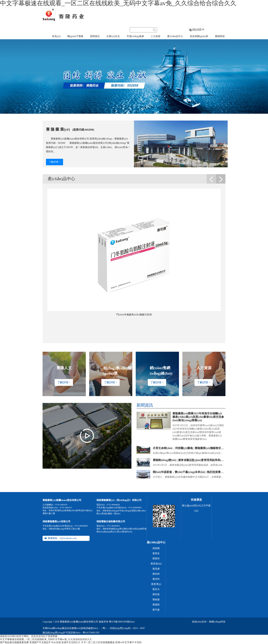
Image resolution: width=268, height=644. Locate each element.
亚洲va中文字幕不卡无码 (128, 642)
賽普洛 (156, 553)
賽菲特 (156, 579)
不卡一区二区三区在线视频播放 (98, 642)
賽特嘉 (156, 594)
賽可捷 (156, 610)
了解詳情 (54, 162)
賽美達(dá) (156, 564)
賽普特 (156, 559)
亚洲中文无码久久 (71, 642)
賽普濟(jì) (156, 584)
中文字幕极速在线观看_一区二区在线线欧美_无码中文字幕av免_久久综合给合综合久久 (46, 639)
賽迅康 (156, 569)
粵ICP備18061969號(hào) (122, 622)
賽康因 (156, 605)
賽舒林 (156, 574)
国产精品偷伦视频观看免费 (14, 642)
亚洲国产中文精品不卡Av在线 (45, 642)
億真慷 (156, 548)
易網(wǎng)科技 (217, 622)
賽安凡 (156, 589)
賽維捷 (156, 600)
